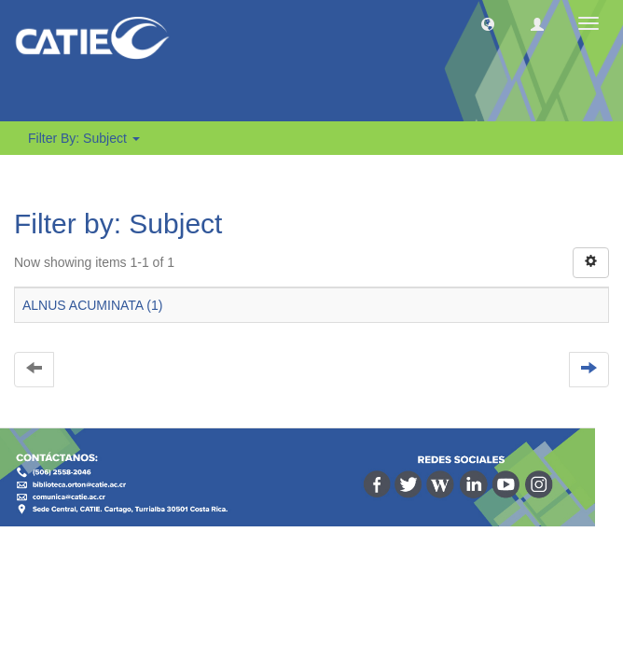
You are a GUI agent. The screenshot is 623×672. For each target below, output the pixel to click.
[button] (488, 23)
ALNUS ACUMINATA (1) (92, 305)
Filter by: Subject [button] (84, 138)
